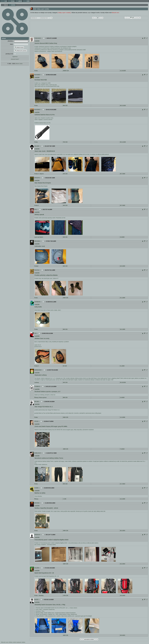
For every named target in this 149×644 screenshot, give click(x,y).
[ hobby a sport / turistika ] (64, 13)
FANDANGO (38, 38)
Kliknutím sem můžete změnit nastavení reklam (13, 642)
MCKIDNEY (37, 75)
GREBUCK (37, 535)
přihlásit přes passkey (20, 51)
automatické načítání (89, 639)
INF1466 (37, 402)
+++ (140, 18)
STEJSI (36, 421)
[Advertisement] (89, 28)
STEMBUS (37, 387)
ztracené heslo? (15, 59)
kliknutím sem (115, 13)
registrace (15, 57)
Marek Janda (19, 64)
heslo (11, 44)
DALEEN (37, 568)
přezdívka (10, 41)
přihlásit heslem (19, 48)
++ (137, 18)
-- (127, 18)
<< (93, 18)
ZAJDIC (36, 488)
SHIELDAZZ (38, 453)
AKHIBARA (37, 302)
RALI (36, 209)
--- (125, 18)
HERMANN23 (38, 370)
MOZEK (36, 600)
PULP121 (37, 270)
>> (102, 18)
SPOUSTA (37, 178)
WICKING (37, 503)
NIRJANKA (37, 241)
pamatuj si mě (9, 54)
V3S (35, 333)
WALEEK (37, 146)
